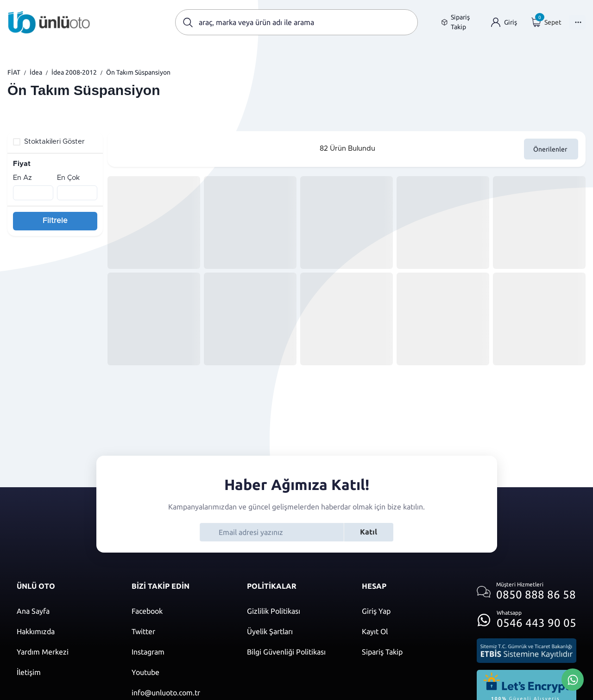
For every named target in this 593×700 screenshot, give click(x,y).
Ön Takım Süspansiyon (138, 72)
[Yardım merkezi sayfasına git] (65, 652)
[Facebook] (180, 611)
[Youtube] (180, 672)
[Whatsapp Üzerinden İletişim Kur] (573, 679)
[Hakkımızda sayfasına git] (65, 631)
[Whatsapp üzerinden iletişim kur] (527, 617)
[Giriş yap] (504, 22)
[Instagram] (180, 652)
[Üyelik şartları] (295, 631)
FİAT (14, 72)
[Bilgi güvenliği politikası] (295, 652)
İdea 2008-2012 (74, 72)
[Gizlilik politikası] (295, 611)
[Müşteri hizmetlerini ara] (527, 592)
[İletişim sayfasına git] (65, 672)
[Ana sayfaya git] (49, 22)
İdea (36, 72)
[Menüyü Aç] (577, 22)
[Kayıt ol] (410, 631)
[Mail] (180, 693)
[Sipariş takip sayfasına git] (459, 22)
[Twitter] (180, 631)
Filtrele (55, 221)
